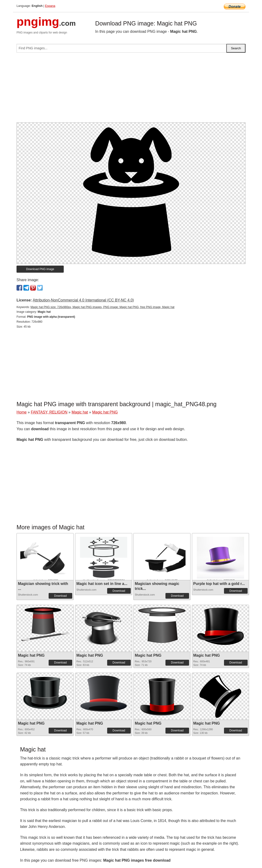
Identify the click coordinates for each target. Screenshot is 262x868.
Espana (50, 6)
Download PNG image (40, 269)
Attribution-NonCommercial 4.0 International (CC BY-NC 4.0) (83, 300)
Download (60, 596)
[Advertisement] (131, 89)
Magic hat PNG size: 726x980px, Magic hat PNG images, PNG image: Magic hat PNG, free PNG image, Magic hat (102, 307)
